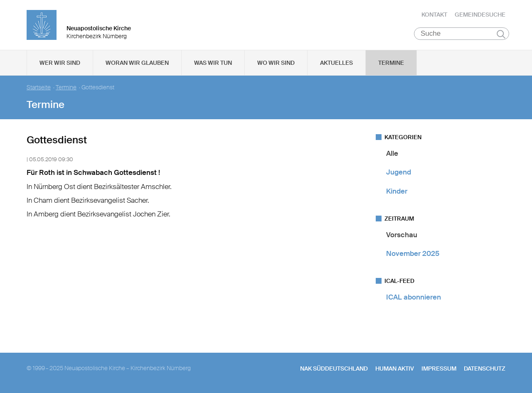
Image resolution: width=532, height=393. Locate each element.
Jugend (399, 172)
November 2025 (413, 253)
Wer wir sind (60, 63)
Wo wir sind (276, 63)
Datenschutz (485, 368)
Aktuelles (336, 63)
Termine (391, 63)
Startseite (39, 87)
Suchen (501, 34)
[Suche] (462, 34)
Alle (392, 153)
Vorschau (402, 235)
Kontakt (434, 15)
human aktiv (395, 368)
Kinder (397, 191)
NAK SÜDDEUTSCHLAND (334, 368)
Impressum (439, 368)
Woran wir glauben (137, 63)
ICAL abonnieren (414, 297)
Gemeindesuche (480, 15)
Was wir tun (213, 63)
